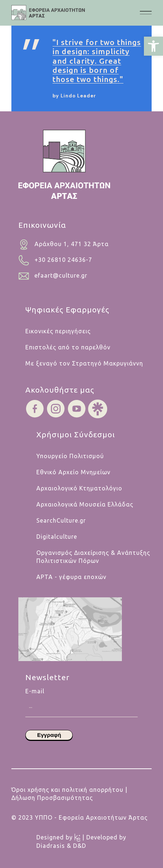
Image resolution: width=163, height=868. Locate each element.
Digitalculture (57, 537)
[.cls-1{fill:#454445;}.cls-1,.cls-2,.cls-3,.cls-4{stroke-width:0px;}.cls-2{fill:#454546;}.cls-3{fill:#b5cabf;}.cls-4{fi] (48, 13)
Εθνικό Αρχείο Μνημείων (73, 472)
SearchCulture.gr (61, 520)
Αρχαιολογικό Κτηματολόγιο (79, 488)
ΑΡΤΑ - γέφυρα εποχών (71, 577)
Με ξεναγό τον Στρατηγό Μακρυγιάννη (84, 363)
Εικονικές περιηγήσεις (58, 331)
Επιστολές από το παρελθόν (68, 347)
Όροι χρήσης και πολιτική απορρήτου (67, 790)
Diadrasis (52, 846)
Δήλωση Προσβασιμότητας (52, 798)
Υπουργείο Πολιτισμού (70, 456)
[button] (153, 46)
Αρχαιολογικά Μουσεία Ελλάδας (85, 504)
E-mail (81, 695)
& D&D (77, 846)
